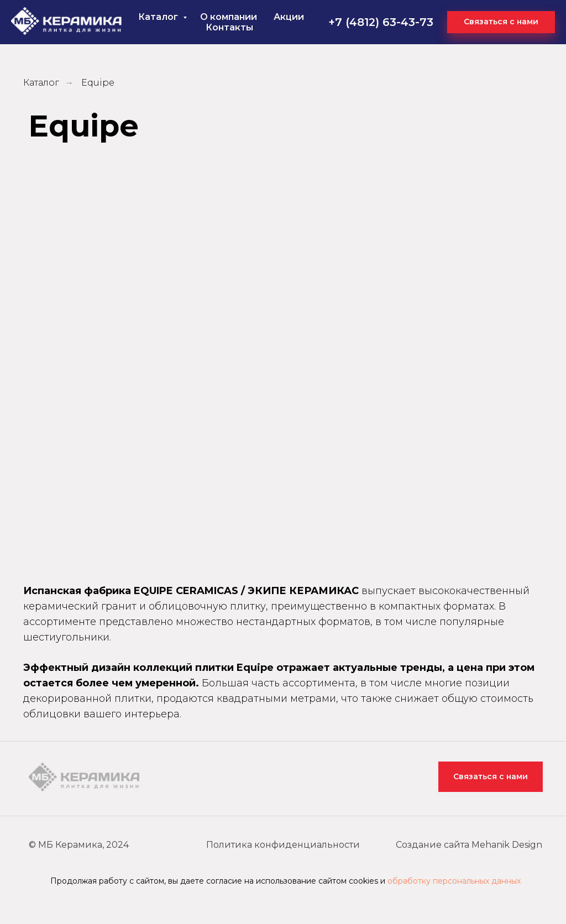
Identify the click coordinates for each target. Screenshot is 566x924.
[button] (501, 22)
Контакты (229, 27)
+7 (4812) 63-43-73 (381, 22)
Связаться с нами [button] (491, 776)
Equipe (98, 83)
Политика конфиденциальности (283, 845)
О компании (229, 17)
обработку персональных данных (454, 881)
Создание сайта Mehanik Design (469, 845)
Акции (289, 17)
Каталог (159, 17)
